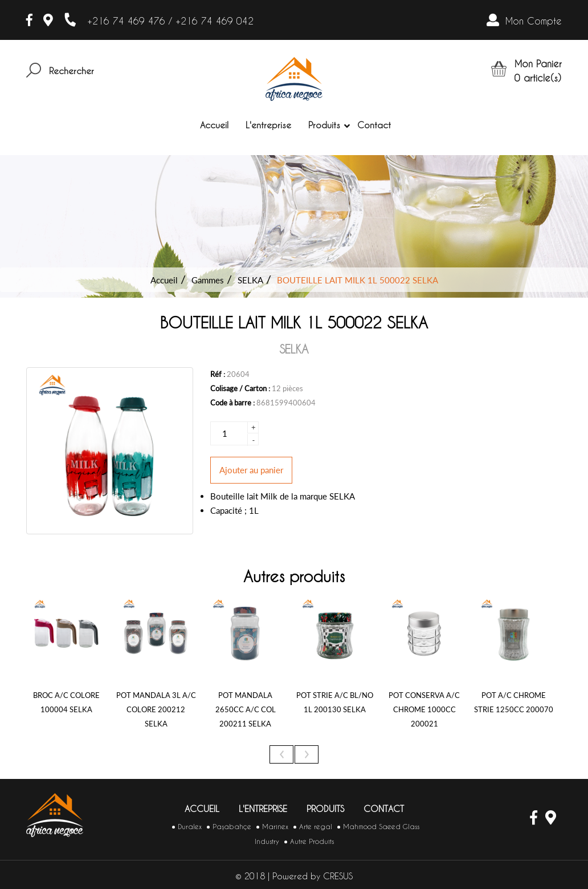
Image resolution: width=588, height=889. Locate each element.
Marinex (275, 827)
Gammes (208, 280)
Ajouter (251, 470)
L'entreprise (268, 125)
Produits (324, 125)
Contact (374, 125)
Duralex (190, 827)
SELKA (250, 280)
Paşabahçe (232, 827)
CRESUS (338, 876)
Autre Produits (312, 841)
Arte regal (316, 827)
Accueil (214, 125)
